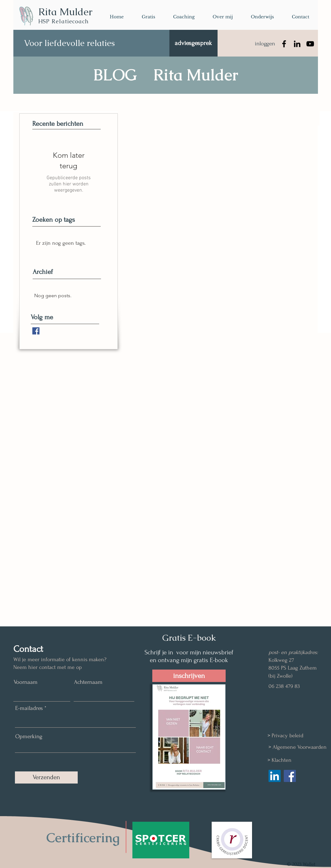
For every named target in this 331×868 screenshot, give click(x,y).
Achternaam (88, 682)
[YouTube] (310, 44)
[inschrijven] (189, 676)
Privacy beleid (287, 736)
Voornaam (26, 682)
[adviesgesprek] (193, 43)
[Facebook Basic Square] (36, 331)
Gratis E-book (189, 638)
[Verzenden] (46, 777)
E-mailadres (29, 708)
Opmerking (29, 736)
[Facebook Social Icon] (290, 776)
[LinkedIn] (297, 44)
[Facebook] (284, 44)
